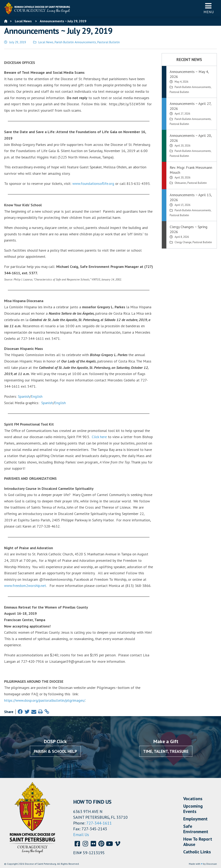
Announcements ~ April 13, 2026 (191, 197)
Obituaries (180, 183)
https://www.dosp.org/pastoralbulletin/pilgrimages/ (45, 700)
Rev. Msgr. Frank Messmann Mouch (191, 170)
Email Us (81, 835)
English (37, 396)
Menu (209, 8)
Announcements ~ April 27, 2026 (190, 106)
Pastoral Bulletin (109, 42)
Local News (46, 42)
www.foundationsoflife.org (93, 184)
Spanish (24, 396)
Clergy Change (183, 242)
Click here (99, 437)
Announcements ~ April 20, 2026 (191, 138)
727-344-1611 (99, 823)
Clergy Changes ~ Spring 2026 (189, 229)
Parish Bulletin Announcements (75, 42)
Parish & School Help (55, 751)
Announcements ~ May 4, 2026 (189, 74)
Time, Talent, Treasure (166, 751)
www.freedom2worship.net (25, 586)
